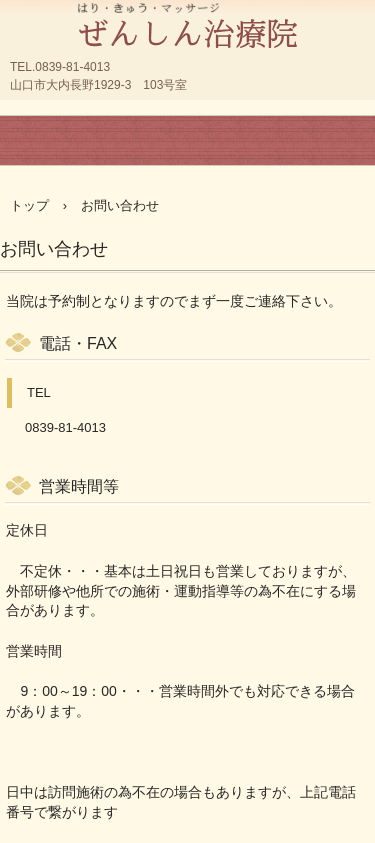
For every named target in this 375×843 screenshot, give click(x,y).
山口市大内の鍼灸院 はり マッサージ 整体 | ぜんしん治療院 (187, 19)
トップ (29, 205)
